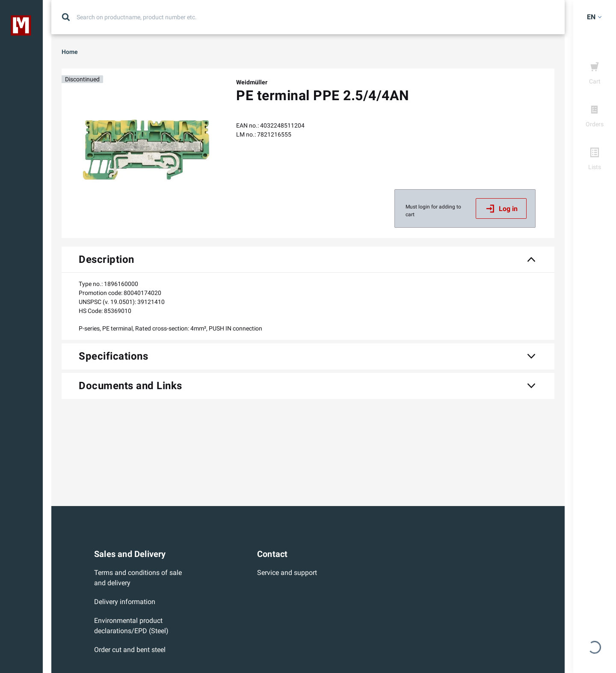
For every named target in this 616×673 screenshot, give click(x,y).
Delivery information (125, 602)
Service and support (287, 573)
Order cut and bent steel (130, 650)
